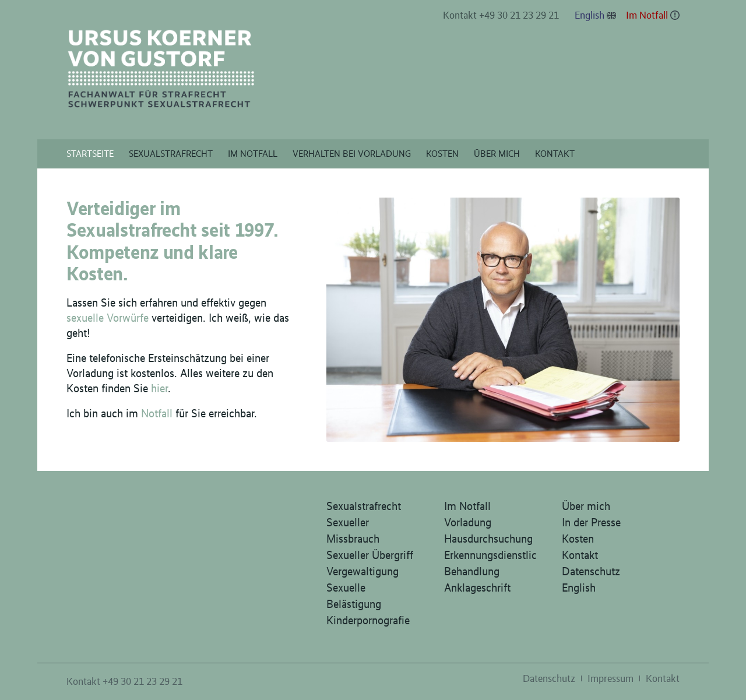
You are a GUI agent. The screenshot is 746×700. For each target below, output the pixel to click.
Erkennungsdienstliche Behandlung (491, 563)
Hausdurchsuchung (488, 539)
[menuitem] (501, 16)
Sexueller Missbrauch (353, 530)
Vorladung (468, 522)
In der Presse (591, 522)
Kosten (578, 539)
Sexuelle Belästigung (354, 596)
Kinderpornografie (368, 620)
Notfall (157, 413)
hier (159, 388)
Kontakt (580, 555)
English (590, 15)
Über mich (586, 506)
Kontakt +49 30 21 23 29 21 (501, 15)
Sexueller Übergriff (370, 555)
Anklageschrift (477, 588)
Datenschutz (591, 571)
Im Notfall (647, 15)
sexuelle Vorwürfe (108, 318)
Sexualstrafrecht (364, 506)
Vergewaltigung (363, 571)
